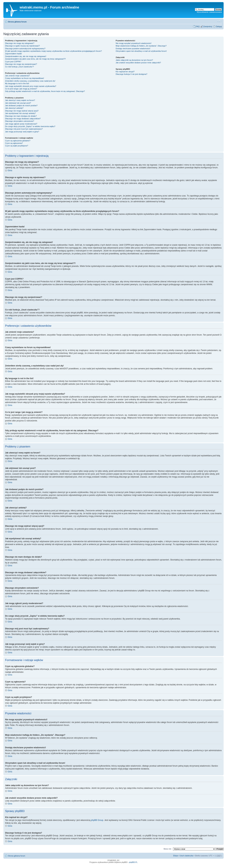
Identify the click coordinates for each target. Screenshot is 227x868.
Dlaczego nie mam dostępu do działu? (21, 116)
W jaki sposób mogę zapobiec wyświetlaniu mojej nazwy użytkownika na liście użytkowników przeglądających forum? (53, 51)
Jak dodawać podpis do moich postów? (21, 106)
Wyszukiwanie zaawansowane (209, 12)
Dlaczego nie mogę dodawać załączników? (23, 119)
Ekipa (176, 856)
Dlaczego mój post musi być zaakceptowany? (24, 129)
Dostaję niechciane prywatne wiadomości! (133, 49)
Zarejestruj (208, 26)
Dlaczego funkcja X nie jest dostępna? (132, 74)
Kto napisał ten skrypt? (125, 72)
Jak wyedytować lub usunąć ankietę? (20, 113)
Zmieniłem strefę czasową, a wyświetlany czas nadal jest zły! (30, 81)
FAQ (198, 26)
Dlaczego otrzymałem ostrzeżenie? (20, 121)
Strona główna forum (17, 22)
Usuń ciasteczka (186, 856)
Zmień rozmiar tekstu (219, 21)
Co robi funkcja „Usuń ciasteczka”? (19, 67)
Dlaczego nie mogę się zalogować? (20, 43)
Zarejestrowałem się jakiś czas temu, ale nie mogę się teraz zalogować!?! (35, 59)
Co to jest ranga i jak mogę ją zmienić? (21, 89)
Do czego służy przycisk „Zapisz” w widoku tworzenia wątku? (30, 126)
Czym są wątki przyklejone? (17, 146)
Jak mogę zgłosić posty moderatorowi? (21, 124)
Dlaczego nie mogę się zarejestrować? (21, 64)
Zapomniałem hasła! (13, 54)
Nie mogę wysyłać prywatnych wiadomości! (134, 43)
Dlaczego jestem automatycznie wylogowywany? (25, 49)
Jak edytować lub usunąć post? (18, 103)
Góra (10, 170)
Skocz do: (168, 849)
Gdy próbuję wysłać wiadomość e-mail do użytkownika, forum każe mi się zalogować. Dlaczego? (45, 91)
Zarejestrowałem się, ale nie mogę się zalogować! (26, 56)
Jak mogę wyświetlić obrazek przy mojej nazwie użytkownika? (31, 86)
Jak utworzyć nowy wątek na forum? (20, 100)
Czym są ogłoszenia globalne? (18, 141)
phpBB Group (97, 820)
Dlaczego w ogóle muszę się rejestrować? (22, 46)
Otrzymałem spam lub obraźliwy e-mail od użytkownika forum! (141, 51)
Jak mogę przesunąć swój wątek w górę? (22, 132)
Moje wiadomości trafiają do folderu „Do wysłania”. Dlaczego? (141, 46)
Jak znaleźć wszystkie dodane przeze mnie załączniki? (138, 63)
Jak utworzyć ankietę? (14, 108)
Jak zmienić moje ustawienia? (17, 76)
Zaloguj (219, 26)
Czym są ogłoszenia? (14, 143)
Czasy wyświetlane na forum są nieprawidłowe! (25, 78)
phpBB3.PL (133, 862)
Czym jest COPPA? (13, 62)
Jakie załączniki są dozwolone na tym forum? (134, 60)
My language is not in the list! (17, 83)
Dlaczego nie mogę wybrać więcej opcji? (22, 111)
